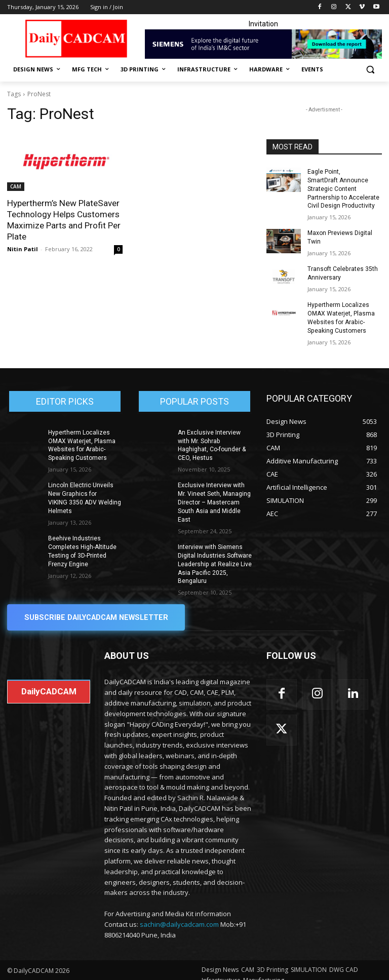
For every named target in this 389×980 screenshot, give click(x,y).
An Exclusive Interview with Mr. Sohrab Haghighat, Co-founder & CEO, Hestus (215, 440)
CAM (16, 186)
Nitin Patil (23, 249)
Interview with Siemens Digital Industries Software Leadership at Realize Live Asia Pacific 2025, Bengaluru (215, 554)
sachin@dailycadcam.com (179, 914)
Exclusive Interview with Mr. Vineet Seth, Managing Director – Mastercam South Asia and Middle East (214, 493)
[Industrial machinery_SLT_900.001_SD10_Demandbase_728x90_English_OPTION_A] (263, 44)
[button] (370, 70)
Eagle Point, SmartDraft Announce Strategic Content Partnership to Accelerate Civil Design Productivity (343, 189)
